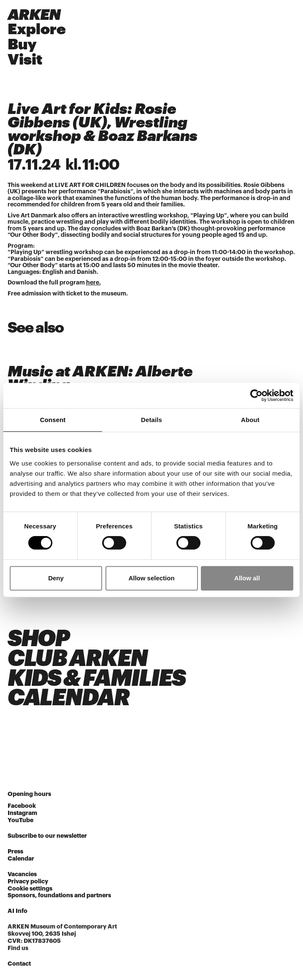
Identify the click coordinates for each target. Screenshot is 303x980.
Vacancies (22, 874)
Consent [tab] (53, 420)
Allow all (247, 578)
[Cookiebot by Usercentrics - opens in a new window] (256, 395)
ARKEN (34, 15)
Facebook (22, 806)
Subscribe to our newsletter (47, 836)
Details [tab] (151, 420)
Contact (19, 964)
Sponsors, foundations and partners (59, 895)
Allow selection (151, 578)
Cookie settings (30, 888)
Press (15, 851)
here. (93, 283)
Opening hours (29, 794)
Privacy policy (28, 881)
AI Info (18, 911)
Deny (56, 578)
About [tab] (250, 420)
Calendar (21, 858)
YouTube (20, 820)
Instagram (22, 813)
